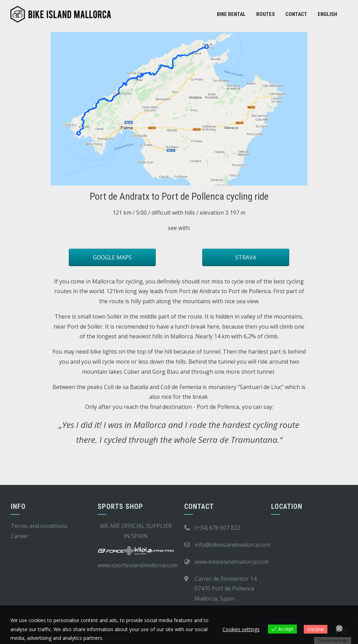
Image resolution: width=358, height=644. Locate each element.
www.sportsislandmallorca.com (138, 565)
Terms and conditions (39, 526)
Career (20, 536)
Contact (296, 14)
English (327, 14)
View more (117, 638)
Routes (266, 14)
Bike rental (231, 14)
